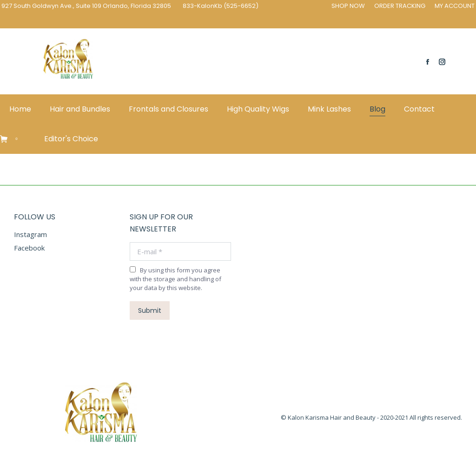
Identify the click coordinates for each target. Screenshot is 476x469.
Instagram (30, 234)
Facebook (29, 248)
